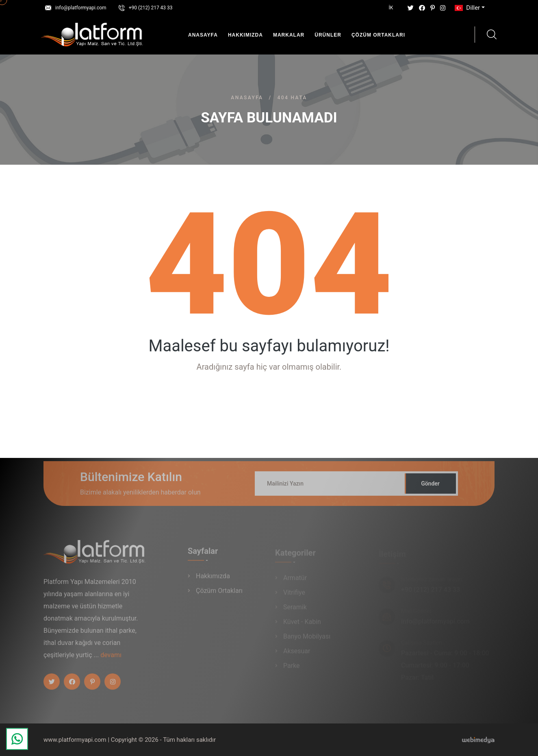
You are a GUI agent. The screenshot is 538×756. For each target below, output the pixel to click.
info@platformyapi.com (81, 8)
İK (391, 8)
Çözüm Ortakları (378, 35)
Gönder (430, 487)
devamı (111, 658)
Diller (466, 8)
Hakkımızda (245, 35)
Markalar (289, 35)
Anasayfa (203, 35)
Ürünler (328, 35)
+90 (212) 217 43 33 (151, 8)
